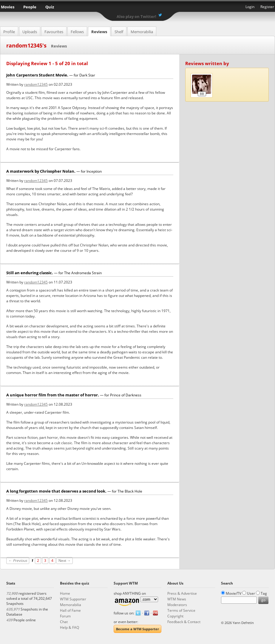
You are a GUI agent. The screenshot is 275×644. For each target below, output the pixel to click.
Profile (9, 32)
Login (250, 7)
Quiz (50, 7)
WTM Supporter (73, 599)
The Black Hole (130, 491)
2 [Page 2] (38, 561)
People (30, 7)
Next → (65, 561)
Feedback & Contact (184, 622)
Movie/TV (234, 593)
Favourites (54, 32)
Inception (94, 171)
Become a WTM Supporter (137, 629)
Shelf (119, 32)
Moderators (177, 605)
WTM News (177, 599)
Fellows (77, 32)
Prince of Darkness (126, 395)
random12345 (36, 84)
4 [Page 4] (52, 561)
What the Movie (137, 8)
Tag (264, 593)
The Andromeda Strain (83, 273)
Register (267, 7)
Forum (65, 616)
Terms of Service (181, 610)
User (251, 593)
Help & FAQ (69, 627)
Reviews (99, 32)
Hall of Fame (70, 610)
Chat (64, 622)
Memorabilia (142, 32)
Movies (8, 7)
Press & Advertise (182, 593)
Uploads (30, 32)
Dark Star (87, 75)
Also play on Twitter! (136, 16)
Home (65, 593)
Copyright (175, 616)
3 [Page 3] (45, 561)
